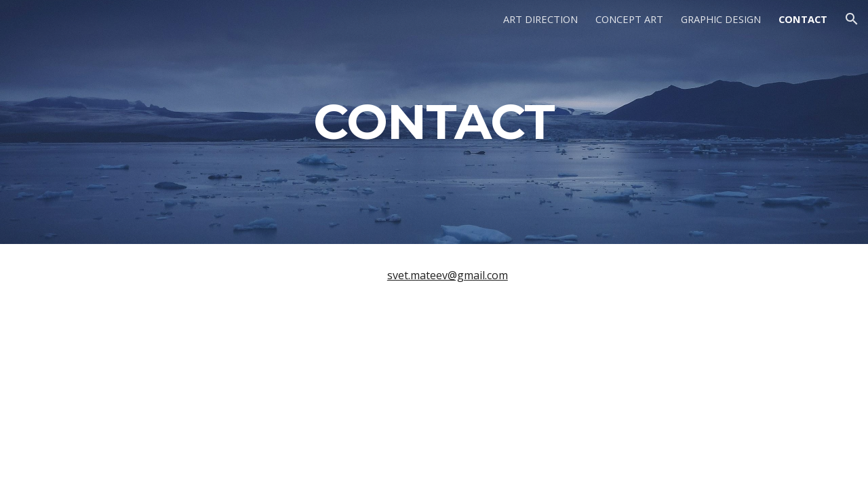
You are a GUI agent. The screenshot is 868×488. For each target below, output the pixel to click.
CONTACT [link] (803, 19)
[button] (852, 19)
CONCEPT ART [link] (629, 19)
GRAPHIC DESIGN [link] (721, 19)
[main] (434, 122)
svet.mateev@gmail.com (448, 275)
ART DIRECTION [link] (540, 19)
